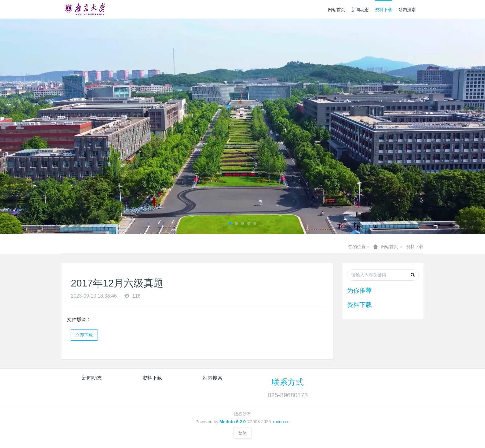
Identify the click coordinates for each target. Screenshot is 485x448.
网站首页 (337, 10)
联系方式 (288, 382)
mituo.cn (281, 422)
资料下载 (384, 10)
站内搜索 (407, 10)
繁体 (242, 433)
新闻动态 (360, 10)
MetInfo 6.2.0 (233, 422)
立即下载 (84, 335)
